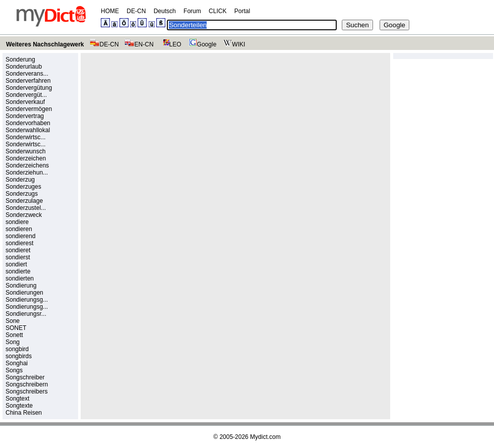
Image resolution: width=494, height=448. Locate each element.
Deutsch (165, 11)
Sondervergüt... (26, 95)
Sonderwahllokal (28, 130)
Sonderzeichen (26, 158)
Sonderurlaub (24, 67)
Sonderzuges (23, 187)
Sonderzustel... (26, 208)
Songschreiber (25, 377)
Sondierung (21, 286)
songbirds (19, 356)
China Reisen (24, 413)
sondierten (20, 278)
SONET (16, 328)
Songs (14, 370)
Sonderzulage (24, 201)
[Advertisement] (169, 127)
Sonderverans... (27, 74)
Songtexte (19, 406)
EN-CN (139, 44)
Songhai (17, 363)
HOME (110, 11)
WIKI (233, 44)
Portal (242, 11)
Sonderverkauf (25, 102)
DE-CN (136, 11)
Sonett (14, 335)
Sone (13, 321)
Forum (192, 11)
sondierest (19, 243)
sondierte (18, 271)
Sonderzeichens (27, 165)
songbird (17, 349)
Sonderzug (20, 180)
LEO (170, 44)
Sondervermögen (29, 109)
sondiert (16, 264)
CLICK (218, 11)
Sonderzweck (24, 215)
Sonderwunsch (25, 151)
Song (13, 342)
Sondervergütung (29, 88)
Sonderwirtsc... (25, 137)
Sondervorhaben (28, 123)
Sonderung (20, 60)
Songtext (17, 399)
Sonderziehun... (27, 173)
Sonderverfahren (28, 81)
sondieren (19, 229)
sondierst (18, 257)
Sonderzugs (22, 194)
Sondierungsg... (27, 300)
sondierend (20, 236)
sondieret (18, 250)
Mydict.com (265, 437)
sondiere (17, 222)
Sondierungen (24, 293)
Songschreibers (26, 391)
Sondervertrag (25, 116)
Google (202, 44)
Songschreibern (27, 384)
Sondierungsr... (26, 314)
